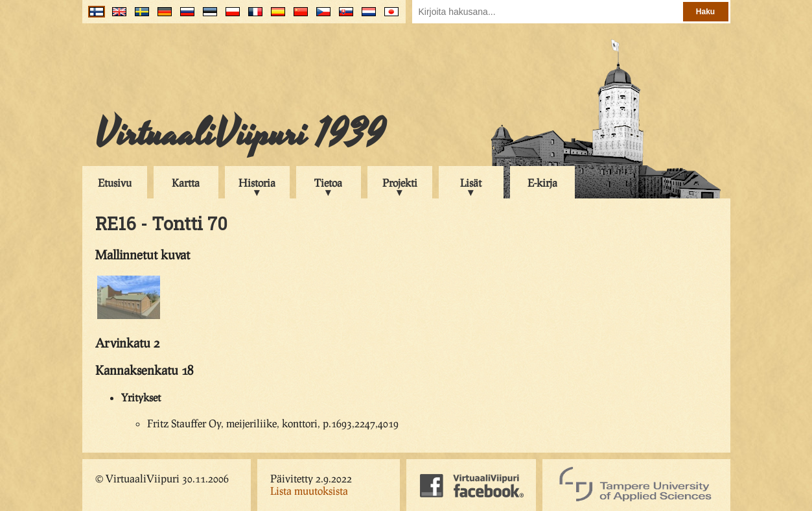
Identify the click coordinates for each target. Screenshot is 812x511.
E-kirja (542, 183)
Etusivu (115, 183)
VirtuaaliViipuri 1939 (240, 134)
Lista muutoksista (309, 491)
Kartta (186, 183)
